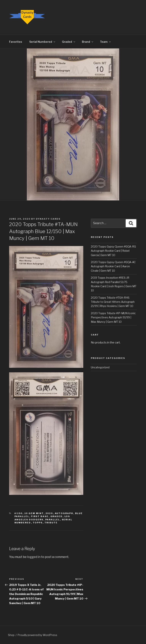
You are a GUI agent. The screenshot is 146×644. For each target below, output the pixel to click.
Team (106, 42)
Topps (38, 523)
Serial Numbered (42, 42)
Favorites (16, 42)
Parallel (53, 520)
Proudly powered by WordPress (37, 635)
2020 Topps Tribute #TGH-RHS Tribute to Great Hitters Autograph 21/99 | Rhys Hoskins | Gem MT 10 (113, 302)
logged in (34, 557)
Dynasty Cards (48, 219)
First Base (40, 516)
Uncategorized (100, 367)
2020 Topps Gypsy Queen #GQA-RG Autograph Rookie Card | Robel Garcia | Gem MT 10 (113, 251)
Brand (88, 42)
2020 (49, 513)
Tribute (51, 523)
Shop (11, 635)
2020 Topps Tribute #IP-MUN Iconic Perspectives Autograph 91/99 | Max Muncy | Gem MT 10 (113, 317)
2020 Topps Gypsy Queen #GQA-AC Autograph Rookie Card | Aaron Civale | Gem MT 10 (113, 266)
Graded (69, 42)
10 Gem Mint (34, 513)
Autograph (64, 513)
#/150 (19, 513)
